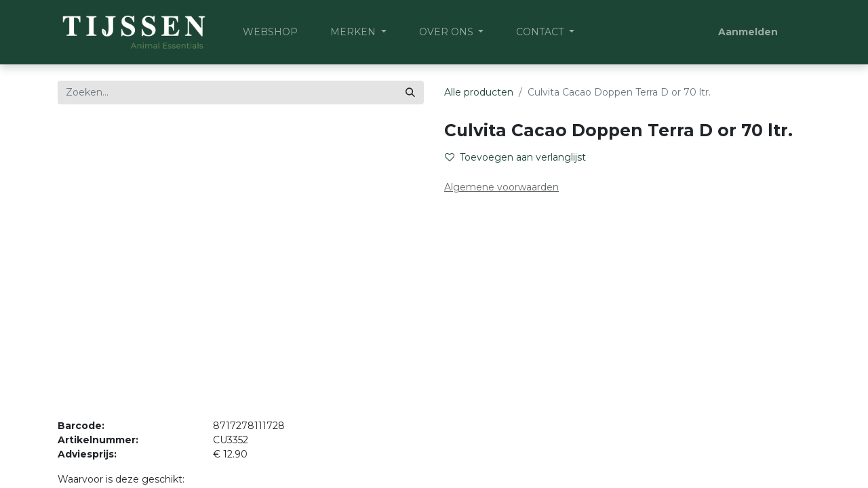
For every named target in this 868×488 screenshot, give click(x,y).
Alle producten (479, 92)
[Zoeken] (410, 93)
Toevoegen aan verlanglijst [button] (515, 157)
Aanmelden (748, 32)
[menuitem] (270, 32)
